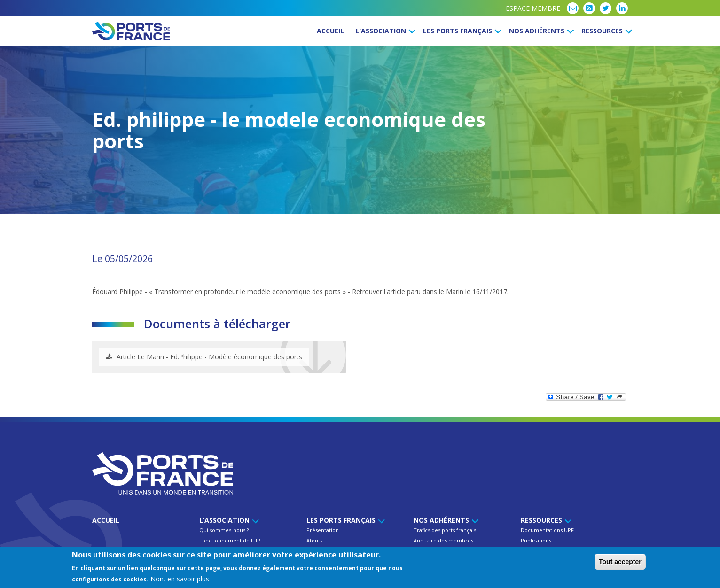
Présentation (323, 530)
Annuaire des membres (443, 540)
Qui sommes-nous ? (224, 530)
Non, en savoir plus (180, 579)
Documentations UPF (547, 530)
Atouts (314, 540)
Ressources (605, 31)
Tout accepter (620, 562)
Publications (536, 540)
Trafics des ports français (445, 530)
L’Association (384, 31)
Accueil (330, 31)
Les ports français (461, 31)
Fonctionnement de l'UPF (231, 540)
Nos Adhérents (540, 31)
